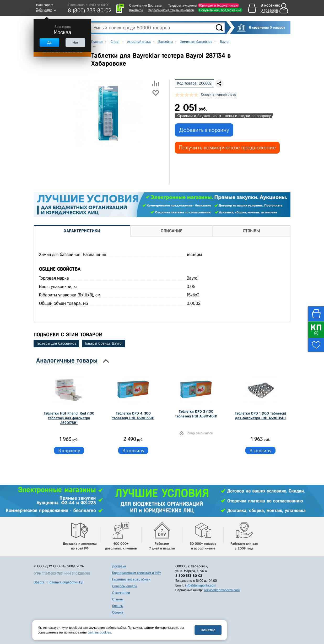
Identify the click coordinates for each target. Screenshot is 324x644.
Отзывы (118, 599)
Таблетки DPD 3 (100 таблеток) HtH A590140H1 (196, 414)
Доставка (155, 5)
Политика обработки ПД (65, 582)
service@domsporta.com (222, 590)
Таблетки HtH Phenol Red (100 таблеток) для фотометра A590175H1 (69, 418)
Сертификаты (158, 10)
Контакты (136, 10)
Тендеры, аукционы (183, 5)
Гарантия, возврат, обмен (131, 579)
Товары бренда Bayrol (103, 343)
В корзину (69, 450)
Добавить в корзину (204, 130)
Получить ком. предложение (220, 10)
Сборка (118, 612)
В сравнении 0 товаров (267, 27)
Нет (75, 42)
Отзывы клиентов (181, 10)
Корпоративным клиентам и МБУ (137, 573)
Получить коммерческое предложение (227, 148)
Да (49, 42)
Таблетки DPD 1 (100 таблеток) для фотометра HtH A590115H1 (260, 416)
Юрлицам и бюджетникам (218, 5)
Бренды (118, 606)
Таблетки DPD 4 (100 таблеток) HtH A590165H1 (133, 416)
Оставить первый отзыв (219, 94)
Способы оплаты (125, 586)
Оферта (39, 582)
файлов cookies (99, 632)
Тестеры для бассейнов (56, 343)
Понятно (208, 630)
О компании (138, 5)
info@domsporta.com (201, 585)
